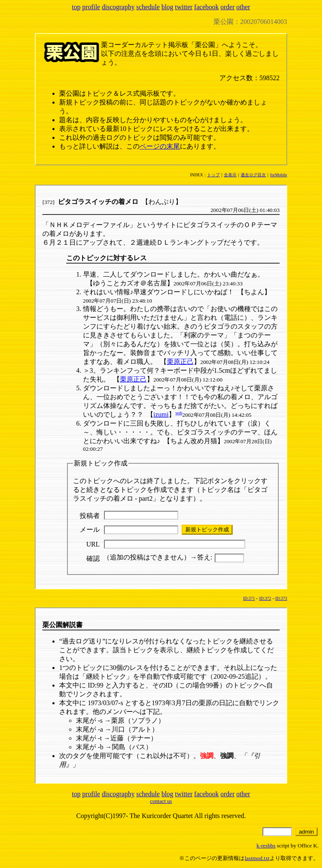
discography (118, 7)
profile (91, 7)
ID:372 (265, 598)
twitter (184, 7)
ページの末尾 (160, 146)
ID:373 (281, 598)
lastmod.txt (257, 858)
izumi (161, 414)
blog (167, 7)
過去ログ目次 (253, 175)
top (76, 7)
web (179, 413)
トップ (213, 175)
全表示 (230, 175)
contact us (161, 801)
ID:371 (249, 598)
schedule (148, 7)
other (243, 7)
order (228, 7)
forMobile (279, 175)
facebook (206, 7)
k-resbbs (266, 846)
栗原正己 (180, 362)
